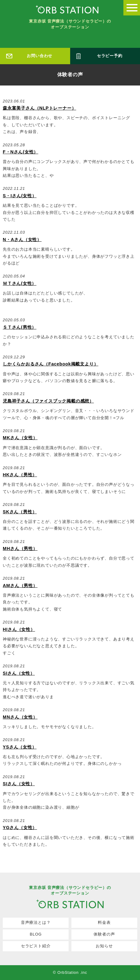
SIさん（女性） (19, 673)
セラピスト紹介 (36, 946)
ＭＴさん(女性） (20, 283)
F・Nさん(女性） (20, 152)
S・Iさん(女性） (20, 196)
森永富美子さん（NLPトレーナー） (39, 108)
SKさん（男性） (20, 512)
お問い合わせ (40, 56)
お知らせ (104, 946)
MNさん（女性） (20, 717)
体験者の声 (104, 934)
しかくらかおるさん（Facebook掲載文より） (50, 364)
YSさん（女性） (20, 747)
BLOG (36, 934)
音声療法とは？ (36, 922)
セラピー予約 (110, 56)
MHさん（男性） (20, 548)
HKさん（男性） (20, 475)
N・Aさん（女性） (22, 240)
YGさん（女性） (20, 828)
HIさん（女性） (19, 629)
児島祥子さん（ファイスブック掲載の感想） (48, 401)
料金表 (104, 922)
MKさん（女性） (20, 438)
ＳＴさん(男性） (20, 327)
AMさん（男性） (20, 586)
